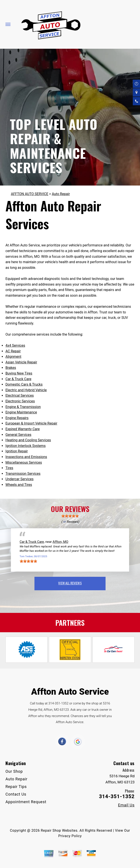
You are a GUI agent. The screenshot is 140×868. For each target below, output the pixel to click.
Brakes (11, 368)
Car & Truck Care (18, 379)
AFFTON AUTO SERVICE (30, 194)
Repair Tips (16, 787)
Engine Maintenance (21, 412)
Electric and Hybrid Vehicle (26, 390)
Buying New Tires (19, 373)
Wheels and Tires (19, 485)
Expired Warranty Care (23, 429)
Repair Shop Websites (59, 830)
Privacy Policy (70, 836)
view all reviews (70, 583)
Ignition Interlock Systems (26, 446)
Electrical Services (20, 396)
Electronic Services (20, 401)
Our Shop (14, 771)
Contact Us (16, 794)
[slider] (70, 516)
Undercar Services (20, 479)
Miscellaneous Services (24, 462)
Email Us (126, 805)
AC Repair (13, 351)
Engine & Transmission (23, 407)
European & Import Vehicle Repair (31, 423)
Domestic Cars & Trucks (24, 384)
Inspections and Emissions (26, 457)
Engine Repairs (17, 418)
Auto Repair (61, 194)
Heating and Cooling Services (28, 440)
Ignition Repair (17, 451)
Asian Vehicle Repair (21, 362)
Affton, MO (60, 542)
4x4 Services (15, 345)
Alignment (13, 357)
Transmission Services (23, 474)
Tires (9, 468)
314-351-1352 (58, 703)
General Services (18, 435)
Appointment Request (26, 802)
